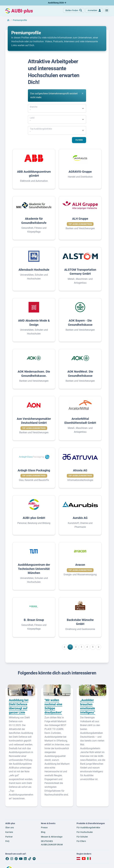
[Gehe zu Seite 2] (76, 647)
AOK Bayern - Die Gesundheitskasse (80, 323)
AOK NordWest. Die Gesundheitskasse (80, 374)
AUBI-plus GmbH (34, 518)
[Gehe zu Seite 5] (93, 647)
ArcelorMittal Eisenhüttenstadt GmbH (80, 421)
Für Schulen (82, 837)
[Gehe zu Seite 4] (87, 647)
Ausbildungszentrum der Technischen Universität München (34, 569)
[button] (107, 10)
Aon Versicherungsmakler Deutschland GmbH (34, 421)
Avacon (80, 565)
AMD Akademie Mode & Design (34, 323)
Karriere (9, 832)
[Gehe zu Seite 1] (70, 647)
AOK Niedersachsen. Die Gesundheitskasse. (34, 374)
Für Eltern (81, 841)
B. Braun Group (34, 620)
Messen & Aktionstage (52, 837)
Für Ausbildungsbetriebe (88, 828)
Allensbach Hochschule (34, 270)
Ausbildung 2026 (57, 3)
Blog (43, 832)
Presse (44, 828)
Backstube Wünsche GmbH (80, 622)
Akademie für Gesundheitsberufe (34, 221)
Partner (9, 837)
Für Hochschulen (85, 832)
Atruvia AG (80, 470)
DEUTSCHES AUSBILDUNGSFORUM (52, 843)
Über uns (10, 828)
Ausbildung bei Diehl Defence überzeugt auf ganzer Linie (19, 706)
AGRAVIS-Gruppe (80, 172)
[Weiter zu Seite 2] (98, 647)
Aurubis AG (80, 518)
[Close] (83, 93)
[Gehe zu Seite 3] (81, 647)
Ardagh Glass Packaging (34, 470)
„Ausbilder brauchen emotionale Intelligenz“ (88, 706)
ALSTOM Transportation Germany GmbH (80, 272)
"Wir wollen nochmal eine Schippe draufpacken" (53, 706)
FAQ (7, 841)
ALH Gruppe (80, 219)
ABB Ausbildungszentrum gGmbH (34, 174)
